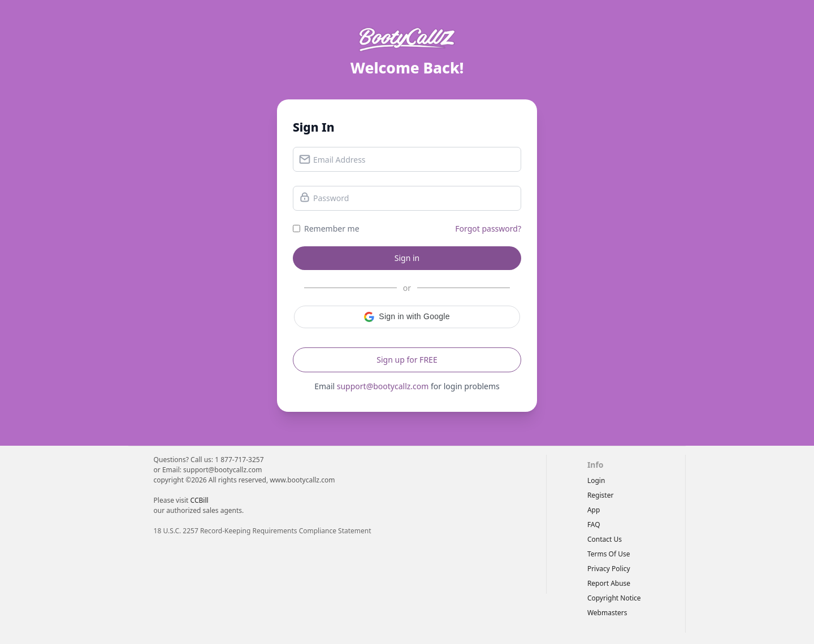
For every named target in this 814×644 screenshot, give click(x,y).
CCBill (200, 500)
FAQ (594, 525)
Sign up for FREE (407, 360)
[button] (407, 317)
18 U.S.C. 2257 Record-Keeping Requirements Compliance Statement (263, 531)
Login (596, 480)
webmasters (607, 613)
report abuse (609, 583)
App (594, 510)
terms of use (609, 554)
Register (601, 495)
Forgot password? (488, 229)
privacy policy (609, 569)
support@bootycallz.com (383, 386)
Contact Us (605, 539)
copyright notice (614, 598)
